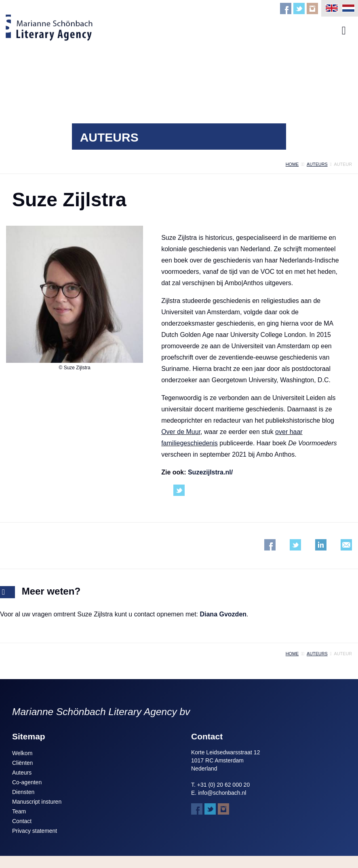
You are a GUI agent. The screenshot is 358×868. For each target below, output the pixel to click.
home (292, 164)
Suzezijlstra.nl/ (210, 472)
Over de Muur (181, 432)
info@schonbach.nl (222, 793)
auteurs (317, 164)
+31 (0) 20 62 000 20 (223, 785)
